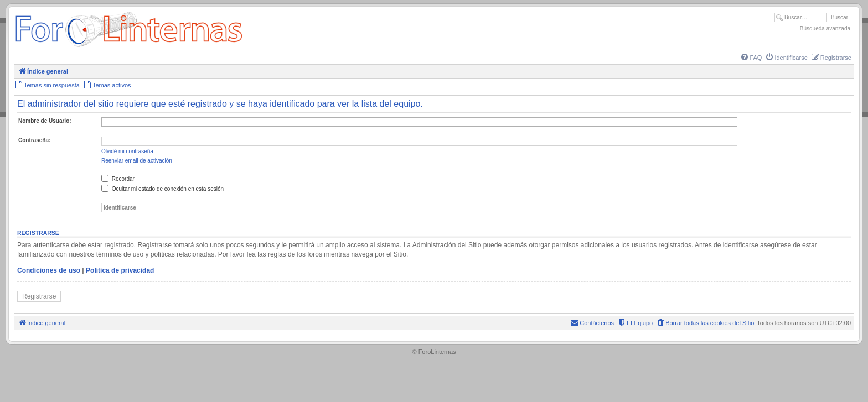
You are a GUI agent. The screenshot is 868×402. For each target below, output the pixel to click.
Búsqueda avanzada (825, 28)
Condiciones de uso (49, 270)
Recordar (118, 179)
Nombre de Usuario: (45, 121)
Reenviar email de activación (137, 161)
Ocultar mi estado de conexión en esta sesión (162, 189)
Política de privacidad (120, 270)
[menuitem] (751, 58)
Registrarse (39, 296)
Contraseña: (34, 140)
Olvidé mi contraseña (127, 151)
